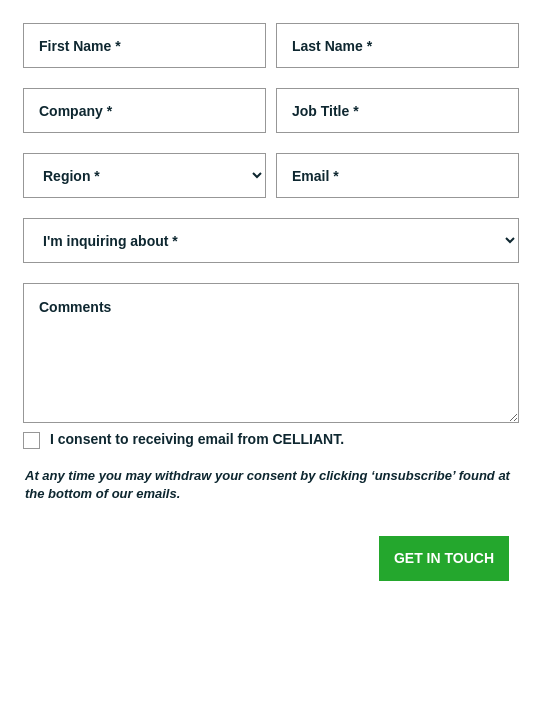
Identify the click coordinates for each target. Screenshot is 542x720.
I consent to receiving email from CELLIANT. (197, 439)
